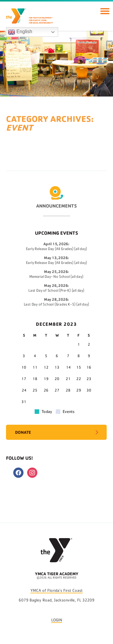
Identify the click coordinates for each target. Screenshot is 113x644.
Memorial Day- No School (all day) (56, 277)
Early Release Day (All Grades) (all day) (56, 249)
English (20, 32)
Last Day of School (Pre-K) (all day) (56, 291)
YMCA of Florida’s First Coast (56, 591)
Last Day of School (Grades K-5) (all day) (56, 305)
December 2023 (56, 324)
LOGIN (57, 620)
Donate (23, 432)
